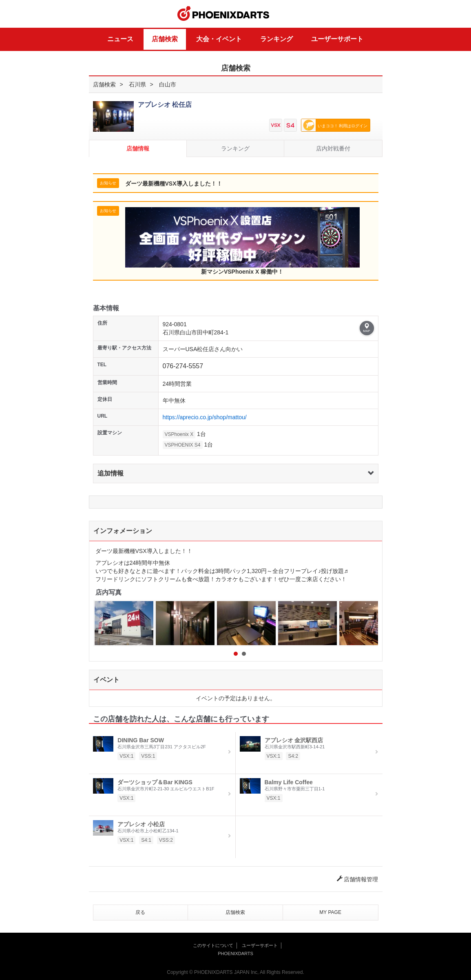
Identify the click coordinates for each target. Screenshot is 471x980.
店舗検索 (165, 39)
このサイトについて (213, 945)
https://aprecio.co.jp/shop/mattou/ (205, 417)
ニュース (120, 39)
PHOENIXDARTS (223, 14)
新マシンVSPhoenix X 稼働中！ (242, 241)
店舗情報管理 (358, 879)
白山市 (168, 84)
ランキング (276, 39)
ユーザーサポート (337, 39)
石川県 (137, 84)
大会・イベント (219, 39)
